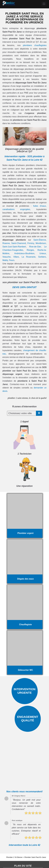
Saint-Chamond (19, 243)
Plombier (18, 850)
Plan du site (8, 864)
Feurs (12, 260)
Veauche (7, 257)
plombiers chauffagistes (35, 45)
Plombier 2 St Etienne (14, 833)
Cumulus (7, 854)
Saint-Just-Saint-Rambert (14, 247)
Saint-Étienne (40, 240)
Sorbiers (42, 257)
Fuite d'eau (8, 847)
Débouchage (18, 847)
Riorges (30, 250)
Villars (16, 257)
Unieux (43, 253)
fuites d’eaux (39, 206)
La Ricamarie (29, 257)
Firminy (31, 243)
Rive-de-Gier (35, 247)
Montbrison (41, 243)
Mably (5, 260)
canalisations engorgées (16, 209)
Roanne (6, 243)
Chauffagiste (8, 850)
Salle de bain (17, 854)
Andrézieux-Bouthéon (24, 253)
